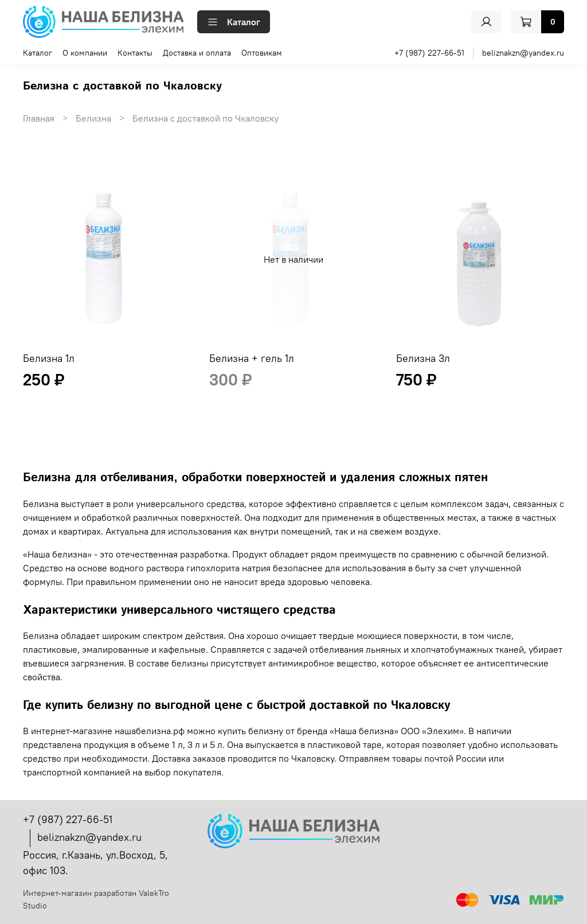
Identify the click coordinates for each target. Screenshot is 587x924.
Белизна (93, 118)
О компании (85, 53)
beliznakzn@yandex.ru (523, 53)
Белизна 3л (423, 358)
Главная (39, 118)
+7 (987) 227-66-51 (429, 53)
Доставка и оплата (197, 53)
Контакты (135, 53)
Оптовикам (262, 53)
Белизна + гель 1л (252, 358)
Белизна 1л (49, 358)
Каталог (234, 22)
